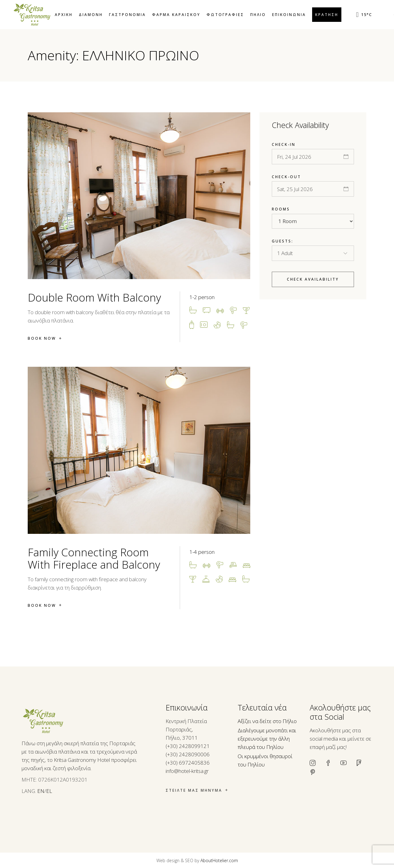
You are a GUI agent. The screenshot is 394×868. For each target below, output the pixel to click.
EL (49, 791)
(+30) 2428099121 (188, 746)
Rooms (281, 209)
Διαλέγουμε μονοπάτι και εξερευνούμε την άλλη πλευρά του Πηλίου (267, 739)
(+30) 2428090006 (188, 754)
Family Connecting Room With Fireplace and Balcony (94, 558)
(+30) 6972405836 (188, 763)
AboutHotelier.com (219, 860)
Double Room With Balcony (94, 297)
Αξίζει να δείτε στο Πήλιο (267, 721)
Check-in (284, 144)
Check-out (286, 177)
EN (41, 791)
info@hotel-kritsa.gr (187, 771)
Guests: (283, 241)
